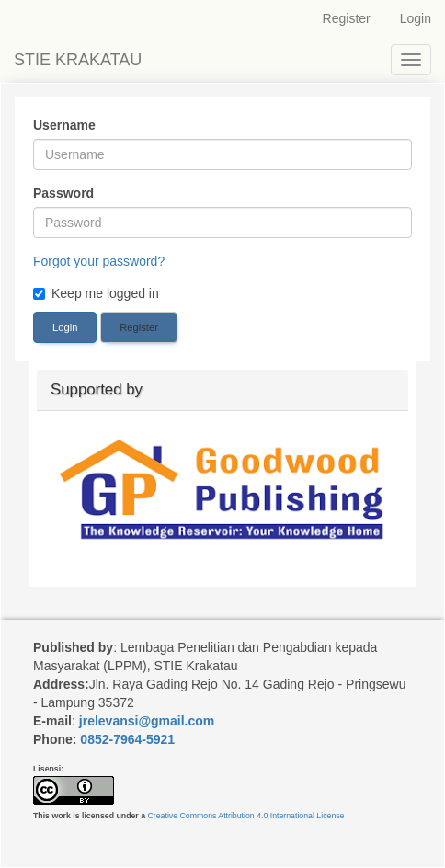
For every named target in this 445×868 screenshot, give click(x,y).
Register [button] (139, 327)
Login (416, 18)
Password (63, 193)
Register (347, 18)
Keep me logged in (96, 293)
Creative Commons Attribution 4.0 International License (245, 816)
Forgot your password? (99, 261)
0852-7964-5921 (127, 739)
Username (64, 125)
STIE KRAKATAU (78, 60)
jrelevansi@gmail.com (147, 721)
